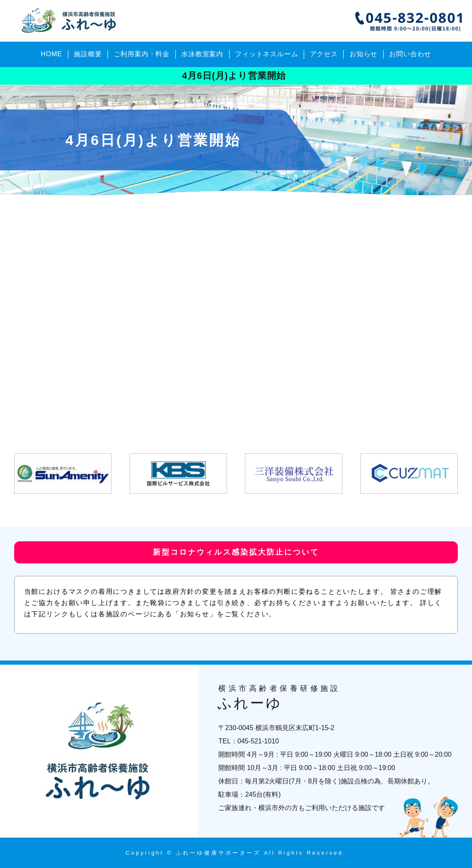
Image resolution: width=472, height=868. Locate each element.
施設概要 (88, 54)
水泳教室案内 (202, 54)
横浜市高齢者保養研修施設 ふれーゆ (70, 21)
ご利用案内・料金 (142, 54)
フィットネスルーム (266, 54)
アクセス (324, 54)
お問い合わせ (410, 54)
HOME (51, 54)
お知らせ (363, 54)
